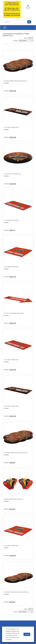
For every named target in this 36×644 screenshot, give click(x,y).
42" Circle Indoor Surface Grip (12, 174)
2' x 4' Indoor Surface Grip (11, 220)
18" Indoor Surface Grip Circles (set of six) (15, 81)
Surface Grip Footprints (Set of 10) (13, 499)
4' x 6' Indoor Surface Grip (11, 267)
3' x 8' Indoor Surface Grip (11, 406)
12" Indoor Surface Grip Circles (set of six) (15, 453)
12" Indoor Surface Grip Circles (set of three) (16, 592)
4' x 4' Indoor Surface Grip (11, 546)
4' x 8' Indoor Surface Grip (11, 127)
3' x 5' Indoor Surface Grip (11, 360)
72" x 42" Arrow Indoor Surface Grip (14, 313)
